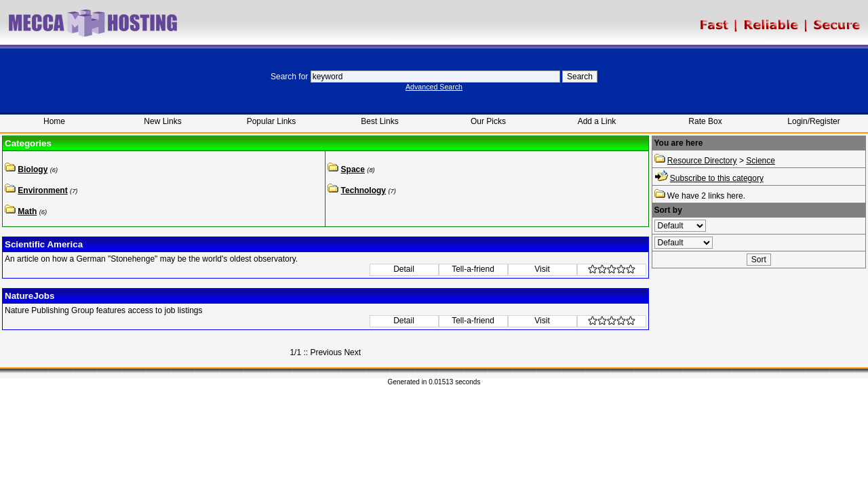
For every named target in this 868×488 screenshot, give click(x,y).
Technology (363, 190)
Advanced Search (434, 87)
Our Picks (488, 121)
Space (353, 169)
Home (54, 121)
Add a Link (597, 121)
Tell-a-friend (473, 269)
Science (761, 161)
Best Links (379, 121)
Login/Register (813, 121)
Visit (542, 269)
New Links (162, 121)
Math (27, 211)
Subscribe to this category (717, 178)
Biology (33, 169)
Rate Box (705, 121)
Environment (42, 190)
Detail (404, 269)
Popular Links (272, 121)
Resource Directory (702, 161)
